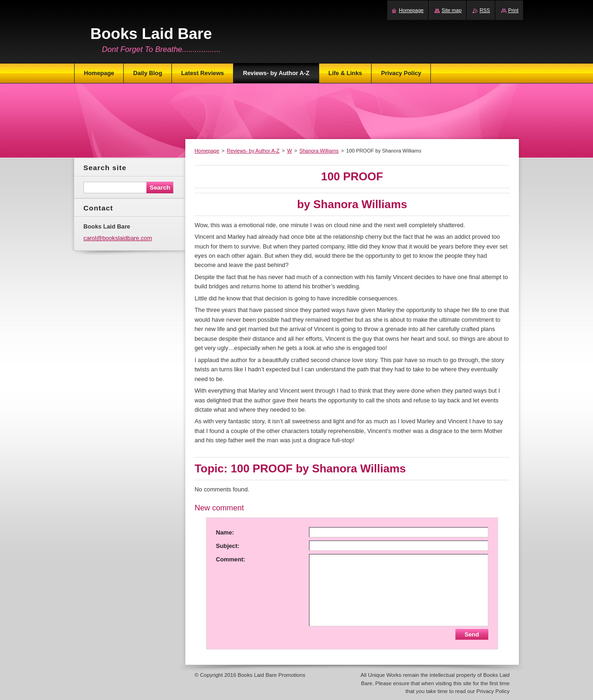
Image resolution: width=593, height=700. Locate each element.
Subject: (227, 546)
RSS (485, 10)
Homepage (207, 151)
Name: (225, 532)
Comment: (230, 559)
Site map (451, 10)
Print (513, 10)
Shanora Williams (319, 151)
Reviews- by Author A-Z (253, 151)
